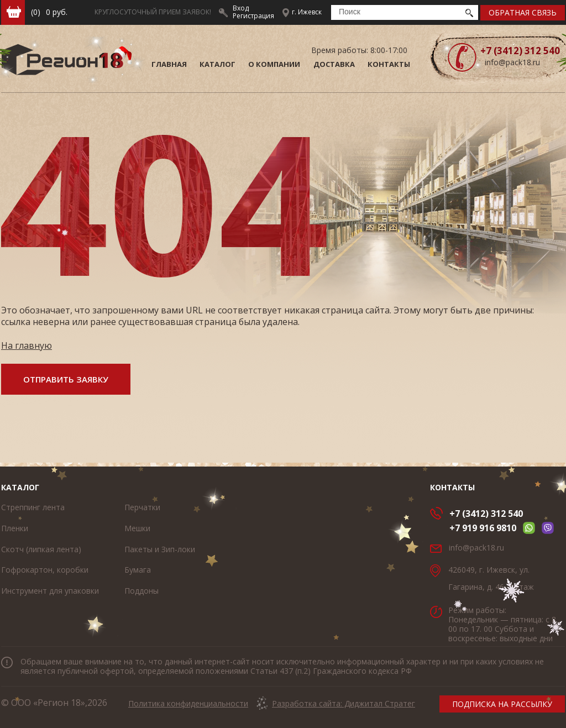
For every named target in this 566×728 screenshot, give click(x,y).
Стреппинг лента (33, 507)
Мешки (137, 528)
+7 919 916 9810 (483, 528)
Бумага (138, 570)
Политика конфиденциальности (188, 703)
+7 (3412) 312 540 (486, 514)
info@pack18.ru (512, 62)
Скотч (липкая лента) (41, 549)
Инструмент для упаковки (50, 591)
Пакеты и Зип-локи (160, 549)
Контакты (452, 487)
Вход (241, 8)
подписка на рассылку (502, 704)
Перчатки (142, 507)
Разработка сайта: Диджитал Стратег (344, 703)
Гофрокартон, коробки (45, 570)
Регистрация (253, 16)
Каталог (20, 487)
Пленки (15, 528)
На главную (27, 345)
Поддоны (141, 591)
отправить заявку (66, 379)
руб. (49, 12)
